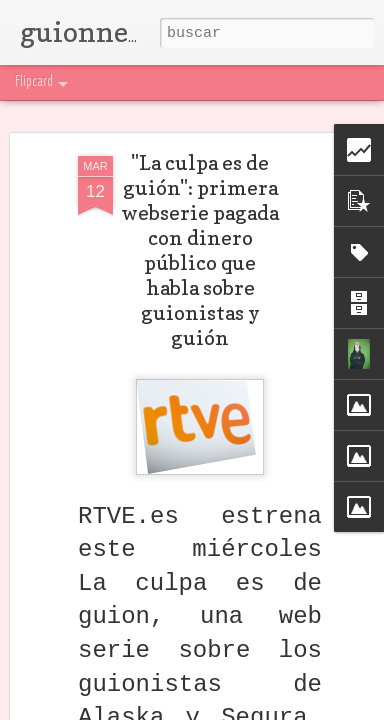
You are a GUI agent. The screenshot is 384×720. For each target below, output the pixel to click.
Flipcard (73, 82)
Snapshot (277, 82)
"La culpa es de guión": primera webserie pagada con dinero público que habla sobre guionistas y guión (200, 247)
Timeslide (335, 82)
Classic (26, 82)
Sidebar (224, 82)
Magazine (127, 82)
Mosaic (178, 82)
